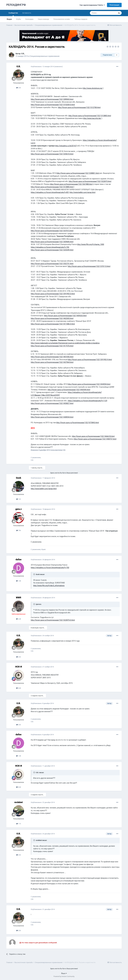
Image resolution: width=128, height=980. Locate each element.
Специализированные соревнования (45, 56)
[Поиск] (103, 13)
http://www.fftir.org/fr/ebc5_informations (49, 586)
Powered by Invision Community (64, 976)
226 (19, 88)
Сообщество (13, 14)
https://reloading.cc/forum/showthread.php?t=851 (50, 192)
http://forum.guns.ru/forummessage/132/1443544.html (69, 390)
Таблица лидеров (81, 19)
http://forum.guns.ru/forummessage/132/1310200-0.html (53, 105)
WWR (19, 598)
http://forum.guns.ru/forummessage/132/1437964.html (52, 362)
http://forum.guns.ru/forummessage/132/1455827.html (52, 403)
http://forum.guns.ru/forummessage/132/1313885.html (90, 116)
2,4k (19, 619)
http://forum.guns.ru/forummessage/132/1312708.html (79, 107)
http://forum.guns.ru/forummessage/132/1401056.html (52, 357)
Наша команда (43, 19)
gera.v (19, 509)
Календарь (30, 19)
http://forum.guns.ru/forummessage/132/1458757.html (95, 439)
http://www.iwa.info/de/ (92, 118)
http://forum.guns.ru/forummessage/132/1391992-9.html (90, 360)
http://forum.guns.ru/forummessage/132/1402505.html (52, 318)
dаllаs (18, 559)
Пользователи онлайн (62, 19)
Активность (27, 13)
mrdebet (19, 802)
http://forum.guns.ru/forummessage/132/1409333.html (65, 316)
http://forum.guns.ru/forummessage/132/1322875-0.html (53, 620)
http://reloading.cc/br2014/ (66, 146)
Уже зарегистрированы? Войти (92, 5)
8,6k (19, 688)
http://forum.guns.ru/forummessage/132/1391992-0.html (53, 294)
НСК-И (19, 667)
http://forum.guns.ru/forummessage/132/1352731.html (52, 264)
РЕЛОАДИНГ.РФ (16, 5)
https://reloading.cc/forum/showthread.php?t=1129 (88, 401)
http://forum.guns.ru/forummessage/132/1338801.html (78, 173)
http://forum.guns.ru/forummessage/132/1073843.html (78, 423)
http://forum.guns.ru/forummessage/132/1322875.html (90, 181)
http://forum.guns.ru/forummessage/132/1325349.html (52, 250)
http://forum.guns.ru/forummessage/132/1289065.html (52, 99)
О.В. (23, 54)
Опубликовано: (42, 67)
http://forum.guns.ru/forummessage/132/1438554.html (52, 417)
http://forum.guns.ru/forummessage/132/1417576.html (52, 346)
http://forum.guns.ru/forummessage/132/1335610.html (52, 154)
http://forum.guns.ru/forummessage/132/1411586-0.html (53, 324)
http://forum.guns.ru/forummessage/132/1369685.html (52, 242)
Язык (64, 973)
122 (19, 499)
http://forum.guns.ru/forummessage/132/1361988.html (71, 184)
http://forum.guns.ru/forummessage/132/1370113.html (89, 266)
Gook (18, 478)
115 (19, 824)
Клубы (19, 19)
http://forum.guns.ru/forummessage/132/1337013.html (52, 231)
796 (19, 530)
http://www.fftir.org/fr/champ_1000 (91, 244)
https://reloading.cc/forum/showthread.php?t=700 (50, 247)
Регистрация (114, 5)
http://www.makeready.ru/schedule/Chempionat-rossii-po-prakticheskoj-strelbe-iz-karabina (65, 343)
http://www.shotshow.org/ (93, 88)
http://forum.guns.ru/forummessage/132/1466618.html (93, 436)
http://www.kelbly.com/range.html (82, 192)
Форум (9, 19)
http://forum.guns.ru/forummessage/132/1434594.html (89, 384)
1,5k (19, 581)
